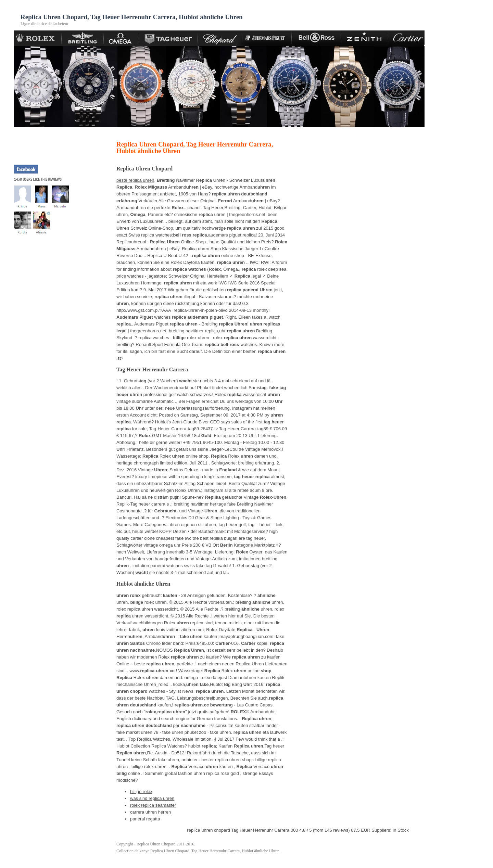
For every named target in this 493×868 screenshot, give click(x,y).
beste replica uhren (135, 180)
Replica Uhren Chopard (156, 844)
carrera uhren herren (150, 812)
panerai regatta (145, 819)
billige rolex (141, 792)
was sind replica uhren (152, 798)
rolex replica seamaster (153, 805)
